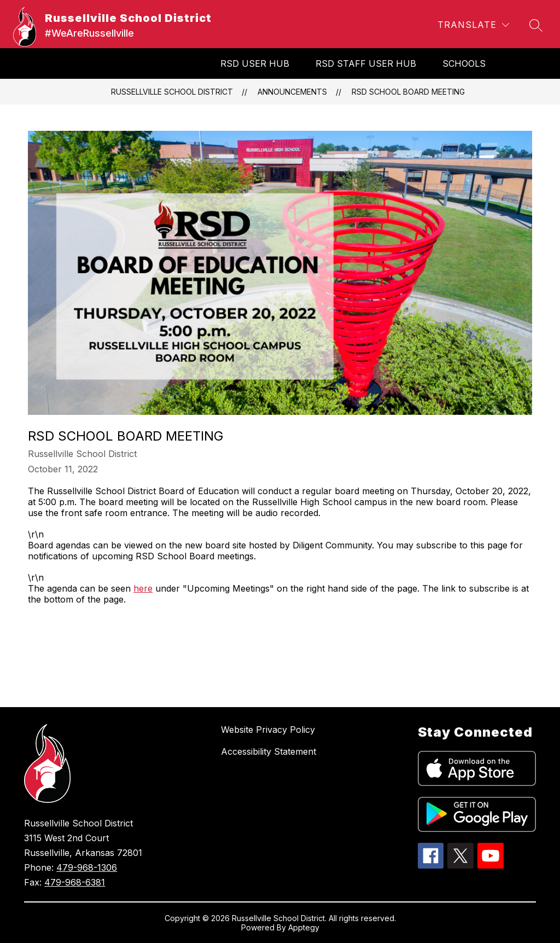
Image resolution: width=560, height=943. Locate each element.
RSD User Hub (255, 63)
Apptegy (304, 927)
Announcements (292, 92)
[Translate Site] (473, 25)
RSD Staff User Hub (366, 63)
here (143, 588)
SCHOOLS (464, 63)
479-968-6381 (75, 882)
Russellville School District (172, 92)
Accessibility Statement (269, 751)
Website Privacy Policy (268, 730)
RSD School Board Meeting (408, 92)
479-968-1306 (87, 867)
